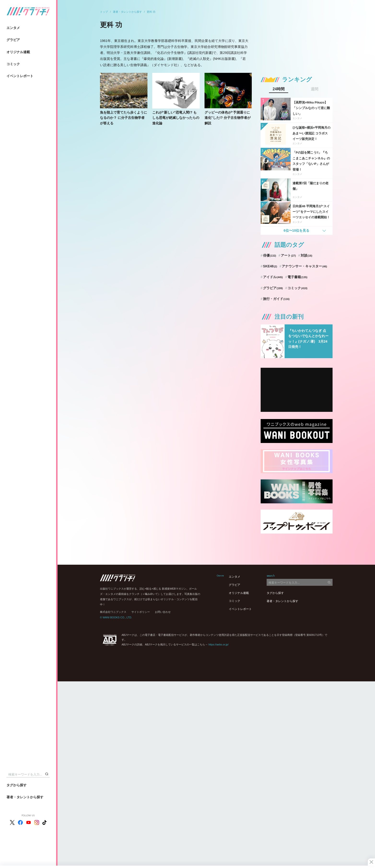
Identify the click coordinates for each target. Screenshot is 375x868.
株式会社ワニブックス (113, 612)
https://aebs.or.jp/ (218, 644)
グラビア (13, 40)
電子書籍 (297, 277)
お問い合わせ (163, 612)
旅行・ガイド (276, 299)
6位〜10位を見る (296, 230)
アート (288, 255)
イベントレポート (20, 76)
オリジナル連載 (18, 52)
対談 (307, 255)
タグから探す (17, 785)
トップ (104, 12)
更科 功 (151, 12)
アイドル (273, 277)
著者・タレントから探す (25, 797)
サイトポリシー (141, 612)
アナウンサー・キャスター (304, 266)
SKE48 (270, 266)
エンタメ (13, 28)
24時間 (279, 89)
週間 (315, 89)
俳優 (270, 255)
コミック (13, 64)
